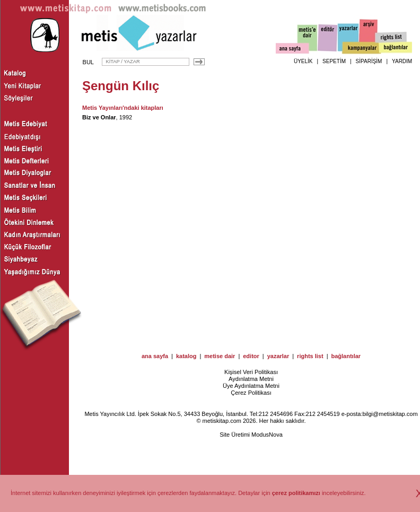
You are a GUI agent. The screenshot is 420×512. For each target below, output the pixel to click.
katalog (186, 356)
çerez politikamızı (296, 493)
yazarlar (278, 356)
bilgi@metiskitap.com (390, 414)
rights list (310, 356)
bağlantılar (346, 356)
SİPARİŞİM (369, 61)
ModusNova (267, 435)
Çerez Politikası (251, 393)
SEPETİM (334, 61)
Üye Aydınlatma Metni (251, 386)
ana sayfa (155, 356)
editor (251, 356)
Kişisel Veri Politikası (251, 372)
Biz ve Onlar (99, 117)
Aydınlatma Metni (251, 379)
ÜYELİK (303, 61)
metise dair (220, 356)
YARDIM (402, 61)
